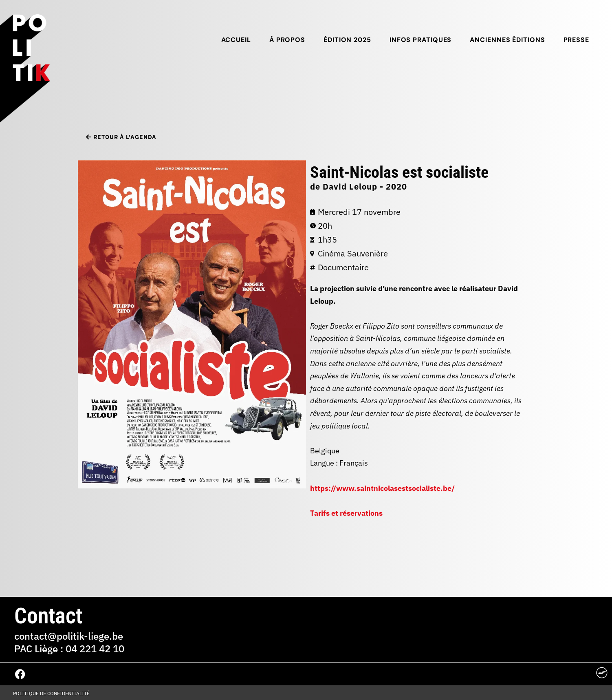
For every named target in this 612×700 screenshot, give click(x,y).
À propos (287, 40)
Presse (576, 40)
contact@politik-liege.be (69, 636)
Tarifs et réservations (346, 513)
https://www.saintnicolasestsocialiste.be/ (382, 488)
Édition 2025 (347, 40)
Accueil (236, 40)
